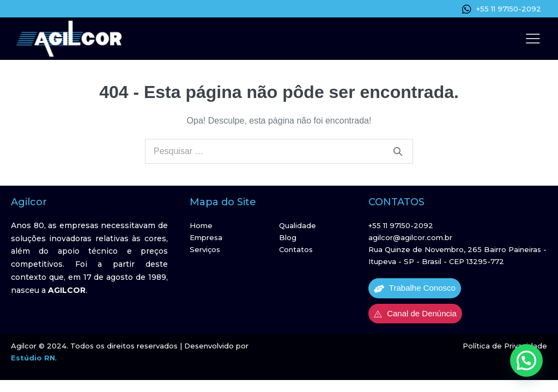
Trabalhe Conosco (415, 288)
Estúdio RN (33, 358)
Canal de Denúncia (415, 314)
